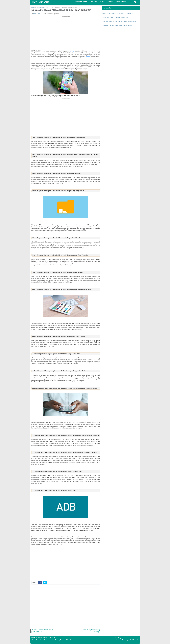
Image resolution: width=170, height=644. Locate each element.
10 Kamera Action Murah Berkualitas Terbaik (117, 25)
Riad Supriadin (134, 640)
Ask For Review (69, 640)
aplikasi (72, 51)
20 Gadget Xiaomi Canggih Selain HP (115, 17)
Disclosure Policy (49, 640)
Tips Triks (56, 14)
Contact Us (39, 640)
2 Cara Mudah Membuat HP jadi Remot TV (42, 631)
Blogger (120, 638)
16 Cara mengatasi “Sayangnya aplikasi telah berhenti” (62, 10)
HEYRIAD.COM (41, 2)
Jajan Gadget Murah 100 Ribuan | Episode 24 (118, 13)
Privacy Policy (60, 640)
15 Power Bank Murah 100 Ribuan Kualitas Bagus (119, 21)
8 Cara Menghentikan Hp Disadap (91, 631)
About (33, 640)
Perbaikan (50, 14)
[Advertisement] (66, 33)
